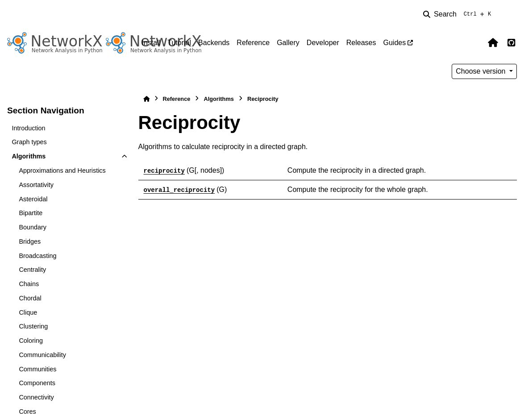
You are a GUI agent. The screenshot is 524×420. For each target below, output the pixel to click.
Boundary (33, 227)
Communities (37, 369)
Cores (27, 412)
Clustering (33, 326)
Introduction (28, 128)
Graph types (29, 142)
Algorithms (29, 156)
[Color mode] (512, 14)
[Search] (459, 14)
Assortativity (36, 185)
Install (151, 43)
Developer (323, 43)
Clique (28, 312)
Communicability (42, 355)
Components (37, 383)
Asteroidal (33, 199)
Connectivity (36, 397)
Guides (394, 43)
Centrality (32, 270)
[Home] (146, 99)
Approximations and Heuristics (62, 170)
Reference (253, 43)
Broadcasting (37, 256)
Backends (214, 43)
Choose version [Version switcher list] (482, 71)
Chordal (30, 298)
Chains (29, 284)
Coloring (31, 341)
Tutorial (179, 43)
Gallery (288, 43)
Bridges (30, 241)
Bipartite (31, 213)
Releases (361, 43)
